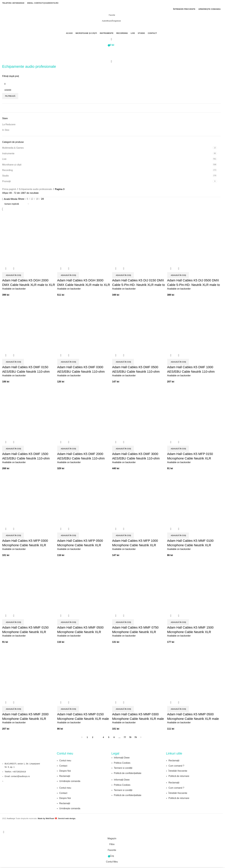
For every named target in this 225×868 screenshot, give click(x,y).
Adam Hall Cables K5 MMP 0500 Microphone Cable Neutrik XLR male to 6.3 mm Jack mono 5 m (193, 719)
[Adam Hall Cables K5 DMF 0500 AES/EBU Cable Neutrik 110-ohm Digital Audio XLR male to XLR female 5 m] (139, 325)
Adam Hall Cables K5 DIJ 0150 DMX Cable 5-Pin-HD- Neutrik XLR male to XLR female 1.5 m (139, 285)
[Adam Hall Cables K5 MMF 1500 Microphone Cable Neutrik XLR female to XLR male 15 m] (194, 585)
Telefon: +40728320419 (15, 772)
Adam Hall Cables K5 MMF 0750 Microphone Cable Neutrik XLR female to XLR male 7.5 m (135, 632)
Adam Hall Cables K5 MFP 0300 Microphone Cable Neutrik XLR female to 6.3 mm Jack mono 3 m (26, 545)
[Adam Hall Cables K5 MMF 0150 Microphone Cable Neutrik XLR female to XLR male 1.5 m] (29, 585)
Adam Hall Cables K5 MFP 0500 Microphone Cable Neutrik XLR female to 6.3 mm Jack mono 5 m (81, 545)
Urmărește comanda (70, 781)
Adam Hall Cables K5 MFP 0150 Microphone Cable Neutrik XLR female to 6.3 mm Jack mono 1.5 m (192, 458)
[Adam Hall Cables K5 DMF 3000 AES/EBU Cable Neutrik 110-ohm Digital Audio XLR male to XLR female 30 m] (139, 412)
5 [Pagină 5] (109, 737)
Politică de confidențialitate (128, 773)
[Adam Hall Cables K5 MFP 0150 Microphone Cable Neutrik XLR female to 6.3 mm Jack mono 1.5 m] (194, 412)
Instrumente (8, 153)
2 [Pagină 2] (93, 737)
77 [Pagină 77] (125, 737)
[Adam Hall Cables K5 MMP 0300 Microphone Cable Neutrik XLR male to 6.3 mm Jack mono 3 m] (139, 672)
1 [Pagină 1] (87, 737)
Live (4, 159)
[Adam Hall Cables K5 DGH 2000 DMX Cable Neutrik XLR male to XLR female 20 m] (29, 238)
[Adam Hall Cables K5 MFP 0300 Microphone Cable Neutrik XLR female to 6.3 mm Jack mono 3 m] (29, 499)
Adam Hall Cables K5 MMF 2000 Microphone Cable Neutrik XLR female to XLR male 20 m (25, 719)
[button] (13, 275)
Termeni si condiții (123, 768)
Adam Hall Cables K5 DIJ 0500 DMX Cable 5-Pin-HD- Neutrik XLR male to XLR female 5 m (194, 285)
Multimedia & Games (13, 148)
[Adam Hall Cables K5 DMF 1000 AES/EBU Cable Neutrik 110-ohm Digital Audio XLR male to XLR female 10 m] (194, 325)
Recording (7, 170)
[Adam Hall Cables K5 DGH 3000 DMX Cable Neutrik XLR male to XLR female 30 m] (84, 238)
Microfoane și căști (12, 165)
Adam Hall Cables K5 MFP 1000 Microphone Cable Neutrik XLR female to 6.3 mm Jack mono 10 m (137, 545)
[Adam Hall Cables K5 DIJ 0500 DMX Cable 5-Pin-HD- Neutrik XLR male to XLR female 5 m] (194, 238)
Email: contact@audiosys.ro (17, 776)
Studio (5, 176)
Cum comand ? (176, 766)
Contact (63, 766)
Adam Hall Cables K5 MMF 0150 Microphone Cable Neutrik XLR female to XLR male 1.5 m (25, 632)
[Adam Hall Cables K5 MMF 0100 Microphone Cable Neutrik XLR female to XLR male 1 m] (194, 499)
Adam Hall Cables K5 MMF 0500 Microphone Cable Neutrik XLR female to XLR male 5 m (80, 632)
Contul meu (65, 761)
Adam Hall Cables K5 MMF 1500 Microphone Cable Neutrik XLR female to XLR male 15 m (190, 632)
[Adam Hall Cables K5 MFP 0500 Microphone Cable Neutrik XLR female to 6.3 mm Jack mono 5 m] (84, 499)
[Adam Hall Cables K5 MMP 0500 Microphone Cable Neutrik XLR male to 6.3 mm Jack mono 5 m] (194, 672)
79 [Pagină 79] (136, 737)
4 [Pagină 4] (103, 737)
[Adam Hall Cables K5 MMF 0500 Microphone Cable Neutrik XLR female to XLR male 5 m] (84, 585)
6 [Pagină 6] (114, 737)
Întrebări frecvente (178, 771)
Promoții (6, 181)
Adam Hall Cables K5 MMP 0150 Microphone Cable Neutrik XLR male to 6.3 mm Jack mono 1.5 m (83, 719)
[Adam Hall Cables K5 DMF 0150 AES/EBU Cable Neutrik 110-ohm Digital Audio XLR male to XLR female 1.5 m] (29, 325)
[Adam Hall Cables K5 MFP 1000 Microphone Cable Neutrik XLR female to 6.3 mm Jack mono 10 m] (139, 499)
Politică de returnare (179, 776)
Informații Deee (122, 758)
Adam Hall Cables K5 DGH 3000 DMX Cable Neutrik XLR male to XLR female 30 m (84, 285)
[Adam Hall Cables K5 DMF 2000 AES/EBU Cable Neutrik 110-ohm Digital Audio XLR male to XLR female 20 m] (84, 412)
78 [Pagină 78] (130, 737)
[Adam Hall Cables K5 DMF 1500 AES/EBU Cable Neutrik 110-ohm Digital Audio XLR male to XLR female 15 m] (29, 412)
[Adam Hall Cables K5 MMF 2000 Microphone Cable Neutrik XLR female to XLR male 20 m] (29, 672)
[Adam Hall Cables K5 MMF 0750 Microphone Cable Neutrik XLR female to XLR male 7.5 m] (139, 585)
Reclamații (65, 776)
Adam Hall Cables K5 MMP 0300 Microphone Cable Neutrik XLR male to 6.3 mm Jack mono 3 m (138, 719)
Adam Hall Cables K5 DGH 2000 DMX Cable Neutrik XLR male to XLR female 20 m (29, 285)
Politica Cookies (122, 763)
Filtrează (10, 96)
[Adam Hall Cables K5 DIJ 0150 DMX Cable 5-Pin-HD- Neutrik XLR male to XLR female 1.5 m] (139, 238)
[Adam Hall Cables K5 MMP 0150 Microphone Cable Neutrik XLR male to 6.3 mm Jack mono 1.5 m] (84, 672)
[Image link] (124, 803)
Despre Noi (65, 771)
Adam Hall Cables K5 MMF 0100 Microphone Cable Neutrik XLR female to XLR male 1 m (190, 545)
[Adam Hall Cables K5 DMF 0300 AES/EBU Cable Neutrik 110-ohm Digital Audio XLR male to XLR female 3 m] (84, 325)
